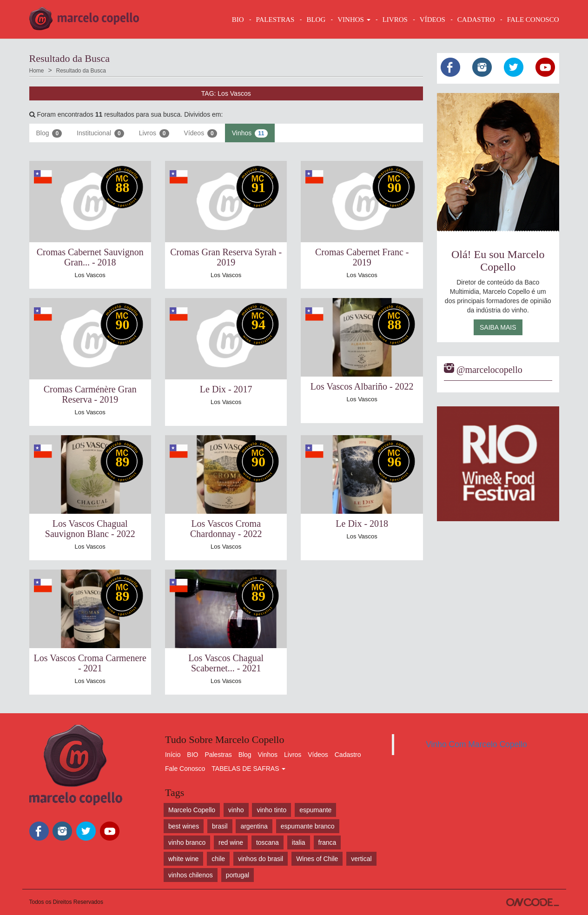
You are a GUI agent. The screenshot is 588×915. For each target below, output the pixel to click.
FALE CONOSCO (533, 20)
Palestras (275, 20)
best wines (184, 826)
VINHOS (354, 20)
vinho (236, 810)
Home (37, 71)
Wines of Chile (317, 859)
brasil (220, 826)
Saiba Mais (498, 327)
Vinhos (250, 133)
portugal (238, 875)
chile (218, 859)
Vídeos (201, 133)
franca (327, 842)
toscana (268, 842)
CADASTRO (476, 20)
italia (299, 842)
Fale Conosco (185, 769)
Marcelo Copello (192, 810)
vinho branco (187, 842)
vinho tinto (271, 810)
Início (173, 755)
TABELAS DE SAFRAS (248, 769)
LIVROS (395, 20)
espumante (315, 810)
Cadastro (348, 755)
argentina (254, 826)
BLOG (316, 20)
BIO (238, 20)
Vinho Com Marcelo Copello (476, 744)
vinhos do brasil (261, 859)
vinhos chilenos (191, 875)
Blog (49, 133)
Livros (154, 133)
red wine (231, 842)
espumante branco (308, 826)
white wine (183, 859)
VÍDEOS (433, 20)
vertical (361, 859)
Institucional (100, 133)
